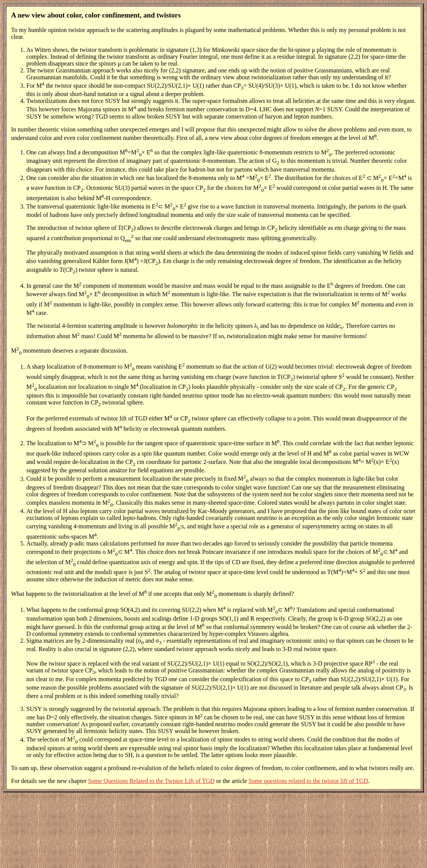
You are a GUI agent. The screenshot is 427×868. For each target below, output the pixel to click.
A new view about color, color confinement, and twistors (96, 15)
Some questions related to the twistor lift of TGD (308, 781)
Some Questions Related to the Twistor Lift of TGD (151, 781)
